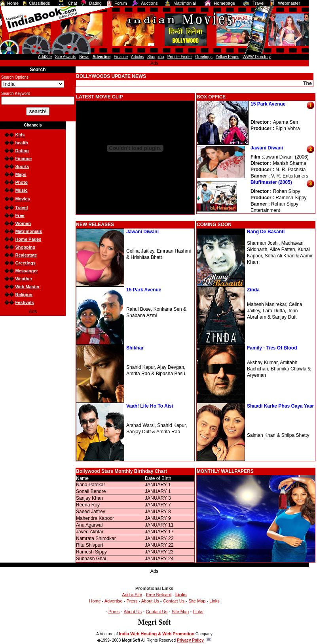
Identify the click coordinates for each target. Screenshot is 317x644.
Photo (21, 182)
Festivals (24, 302)
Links (214, 601)
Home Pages (28, 239)
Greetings (25, 263)
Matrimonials (28, 231)
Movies (22, 199)
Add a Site (132, 595)
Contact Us (174, 601)
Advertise (114, 601)
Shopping (25, 247)
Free (20, 215)
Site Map (197, 601)
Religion (24, 295)
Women (23, 223)
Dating (22, 151)
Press (132, 601)
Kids (20, 135)
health (21, 143)
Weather (24, 279)
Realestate (26, 255)
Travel (21, 208)
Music (21, 190)
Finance (23, 159)
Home (95, 601)
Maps (21, 174)
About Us (150, 601)
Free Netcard (159, 595)
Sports (22, 166)
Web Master (27, 287)
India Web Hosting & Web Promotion (157, 634)
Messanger (26, 271)
